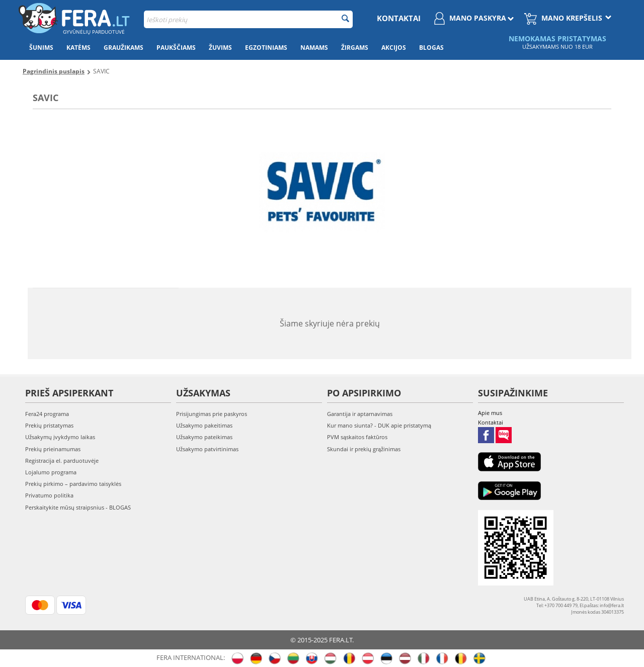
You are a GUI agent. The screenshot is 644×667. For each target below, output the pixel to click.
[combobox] (248, 19)
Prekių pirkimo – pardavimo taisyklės (73, 484)
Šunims (41, 48)
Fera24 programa (47, 414)
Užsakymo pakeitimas (204, 425)
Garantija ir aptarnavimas (360, 414)
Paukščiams (176, 48)
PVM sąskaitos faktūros (357, 437)
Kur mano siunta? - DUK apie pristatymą (379, 425)
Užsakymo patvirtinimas (207, 449)
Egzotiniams (266, 48)
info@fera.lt (612, 605)
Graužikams (124, 48)
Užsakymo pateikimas (204, 437)
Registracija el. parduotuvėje (62, 461)
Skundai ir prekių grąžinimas (364, 449)
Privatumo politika (49, 495)
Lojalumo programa (51, 472)
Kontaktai (399, 18)
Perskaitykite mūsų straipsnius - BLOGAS (78, 507)
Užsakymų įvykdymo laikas (60, 437)
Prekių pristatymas (49, 425)
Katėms (78, 48)
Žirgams (355, 48)
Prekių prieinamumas (53, 449)
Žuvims (220, 48)
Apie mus (490, 413)
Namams (314, 48)
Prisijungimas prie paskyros (212, 414)
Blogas (431, 48)
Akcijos (394, 48)
